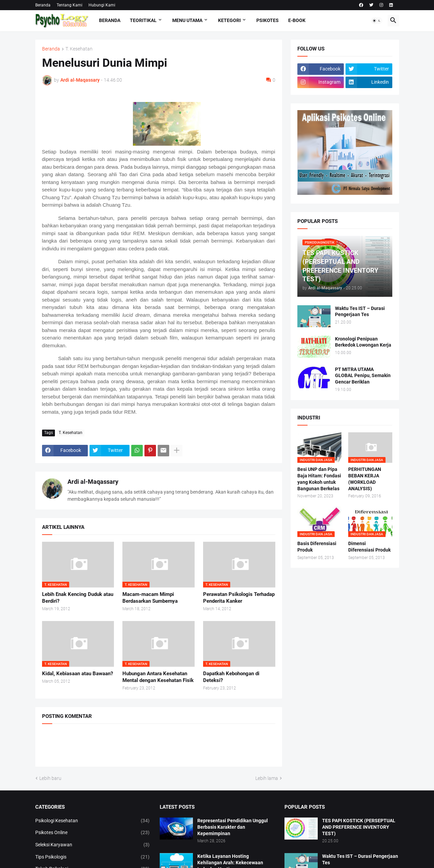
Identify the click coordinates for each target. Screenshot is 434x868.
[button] (377, 21)
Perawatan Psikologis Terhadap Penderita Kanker (239, 598)
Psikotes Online (93, 833)
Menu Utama (187, 20)
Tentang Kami (70, 5)
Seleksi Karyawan (93, 845)
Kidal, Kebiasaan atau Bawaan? (77, 674)
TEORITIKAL (143, 20)
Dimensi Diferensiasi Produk (369, 547)
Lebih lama (267, 778)
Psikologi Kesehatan (93, 821)
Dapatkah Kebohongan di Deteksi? (231, 677)
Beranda (43, 5)
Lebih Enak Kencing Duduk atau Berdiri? (78, 598)
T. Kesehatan (79, 49)
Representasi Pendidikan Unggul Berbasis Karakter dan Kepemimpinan (233, 827)
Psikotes (268, 20)
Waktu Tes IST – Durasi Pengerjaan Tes (360, 312)
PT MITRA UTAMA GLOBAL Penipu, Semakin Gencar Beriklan (363, 376)
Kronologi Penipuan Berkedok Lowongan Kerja (363, 342)
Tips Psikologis (93, 857)
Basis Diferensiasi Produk (317, 547)
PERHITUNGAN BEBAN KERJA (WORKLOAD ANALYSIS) (365, 479)
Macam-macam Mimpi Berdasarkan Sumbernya (150, 598)
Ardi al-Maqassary (93, 482)
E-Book (297, 20)
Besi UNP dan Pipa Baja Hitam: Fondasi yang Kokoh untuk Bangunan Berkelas (319, 479)
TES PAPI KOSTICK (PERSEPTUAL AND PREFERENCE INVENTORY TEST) (359, 827)
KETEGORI (229, 20)
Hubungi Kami (102, 5)
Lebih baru (50, 778)
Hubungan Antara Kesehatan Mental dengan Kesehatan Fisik (158, 677)
